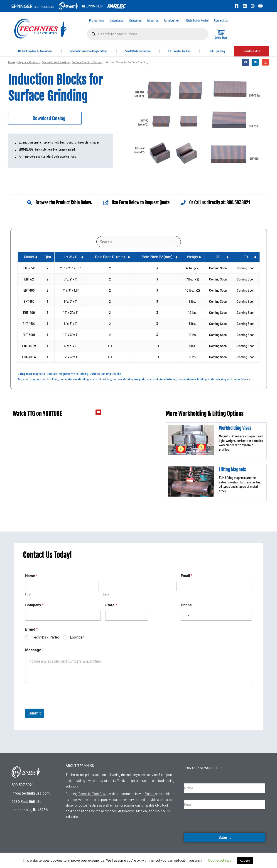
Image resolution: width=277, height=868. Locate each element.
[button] (246, 62)
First (28, 594)
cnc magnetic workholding (41, 379)
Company (34, 605)
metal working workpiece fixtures (229, 379)
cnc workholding (101, 379)
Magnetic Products (29, 62)
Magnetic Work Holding (56, 62)
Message (34, 650)
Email (187, 576)
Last (106, 594)
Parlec (150, 794)
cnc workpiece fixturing (162, 379)
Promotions (97, 20)
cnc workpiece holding (192, 379)
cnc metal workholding (74, 379)
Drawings (135, 20)
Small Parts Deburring (140, 51)
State (111, 605)
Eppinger (77, 638)
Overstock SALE (252, 51)
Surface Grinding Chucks (87, 62)
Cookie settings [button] (220, 861)
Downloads (117, 20)
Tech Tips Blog (217, 51)
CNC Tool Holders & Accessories (35, 51)
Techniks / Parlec (46, 638)
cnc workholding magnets (129, 379)
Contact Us (221, 20)
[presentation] (60, 706)
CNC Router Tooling (181, 51)
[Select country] (186, 616)
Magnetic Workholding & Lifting (90, 51)
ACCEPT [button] (245, 861)
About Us (153, 20)
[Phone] (216, 616)
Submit (35, 713)
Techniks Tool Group (93, 794)
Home (12, 62)
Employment (172, 20)
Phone (186, 605)
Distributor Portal (197, 20)
